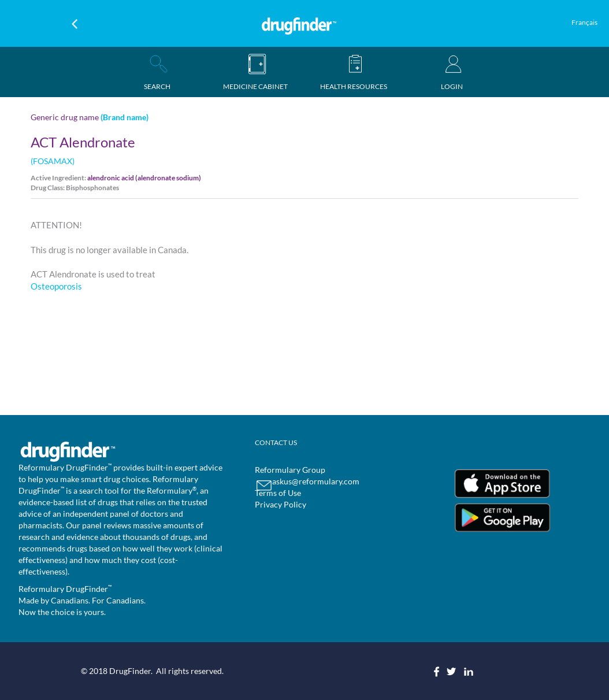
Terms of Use (278, 493)
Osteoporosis (56, 286)
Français (584, 22)
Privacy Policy (281, 504)
